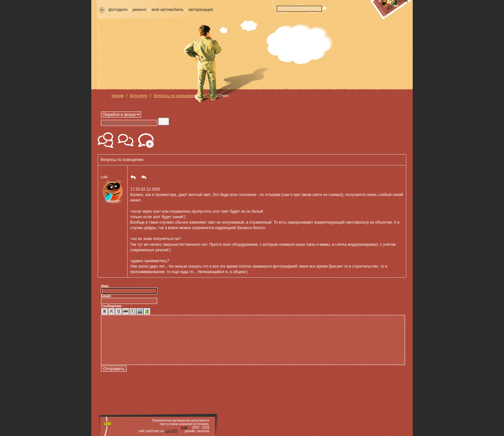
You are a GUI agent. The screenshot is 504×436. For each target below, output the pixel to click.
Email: (106, 296)
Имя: (105, 286)
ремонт (139, 9)
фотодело (118, 9)
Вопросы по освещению (175, 96)
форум (117, 96)
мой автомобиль (168, 9)
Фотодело (139, 96)
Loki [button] (113, 190)
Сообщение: (112, 306)
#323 (207, 96)
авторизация (201, 9)
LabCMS (171, 431)
